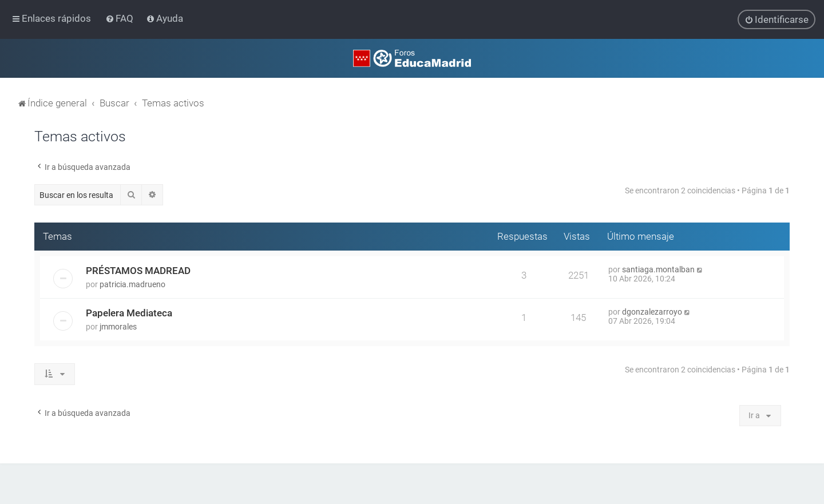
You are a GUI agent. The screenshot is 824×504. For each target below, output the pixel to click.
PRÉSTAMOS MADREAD (138, 270)
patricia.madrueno (132, 284)
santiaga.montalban (658, 269)
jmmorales (118, 326)
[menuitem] (120, 18)
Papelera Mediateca (129, 312)
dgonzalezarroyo (652, 311)
